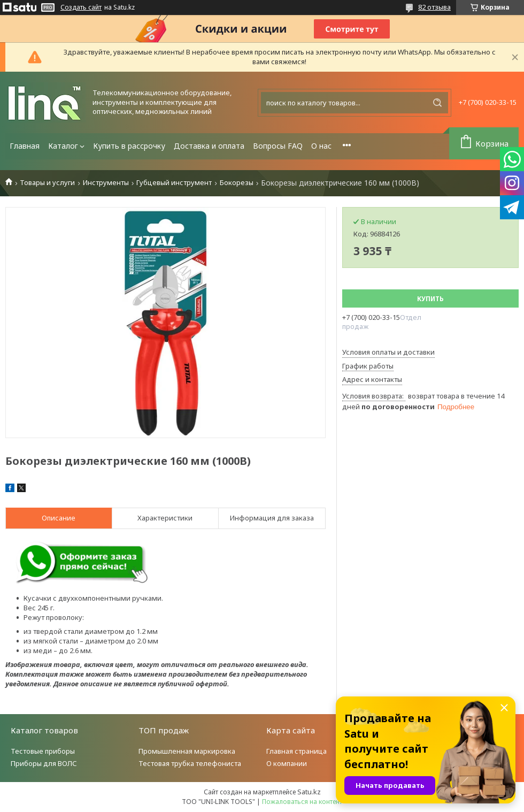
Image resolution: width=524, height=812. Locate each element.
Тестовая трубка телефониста (190, 763)
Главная (25, 146)
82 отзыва (434, 7)
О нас (321, 146)
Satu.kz (309, 792)
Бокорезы (237, 183)
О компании (287, 763)
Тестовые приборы (43, 751)
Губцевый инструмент (174, 183)
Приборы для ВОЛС (44, 763)
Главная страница (296, 751)
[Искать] (437, 103)
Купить (430, 299)
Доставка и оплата (209, 146)
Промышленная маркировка (187, 751)
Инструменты (106, 183)
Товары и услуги (47, 183)
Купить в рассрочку (129, 146)
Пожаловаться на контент (302, 802)
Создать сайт (81, 7)
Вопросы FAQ (278, 146)
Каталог (63, 146)
